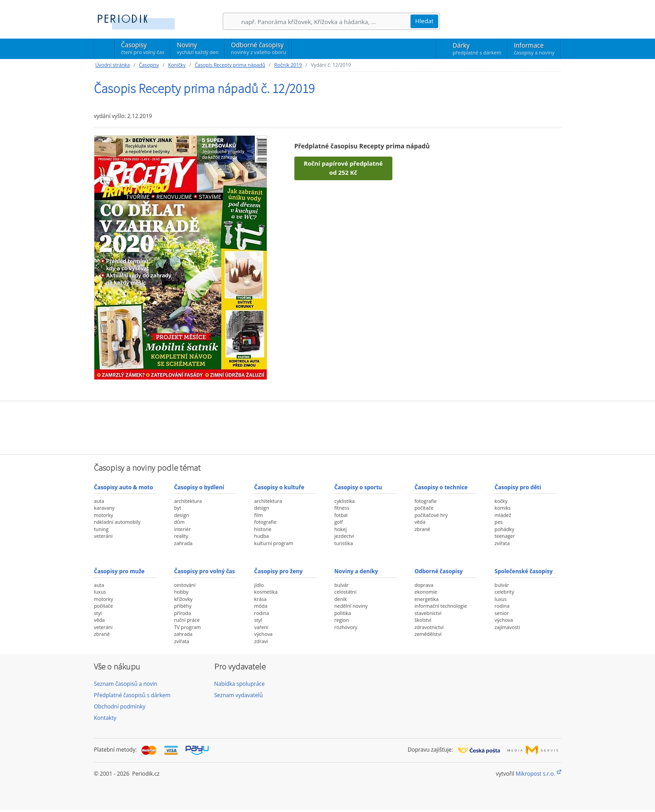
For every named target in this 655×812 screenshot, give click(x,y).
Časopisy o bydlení (199, 487)
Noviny (198, 48)
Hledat (424, 21)
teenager (505, 536)
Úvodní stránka (112, 65)
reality (181, 536)
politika (343, 613)
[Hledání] (326, 22)
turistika (344, 543)
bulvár (342, 585)
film (258, 515)
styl (98, 613)
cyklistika (345, 501)
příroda (183, 613)
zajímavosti (507, 627)
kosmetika (266, 592)
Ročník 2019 (288, 65)
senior (501, 613)
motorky (103, 515)
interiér (183, 529)
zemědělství (428, 634)
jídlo (259, 585)
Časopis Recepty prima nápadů (230, 65)
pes (499, 522)
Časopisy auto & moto (123, 487)
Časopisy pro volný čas (205, 571)
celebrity (504, 592)
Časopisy (143, 49)
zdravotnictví (429, 627)
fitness (342, 508)
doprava (424, 585)
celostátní (345, 592)
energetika (427, 599)
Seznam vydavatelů (238, 695)
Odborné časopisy (258, 48)
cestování (185, 585)
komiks (503, 508)
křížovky (183, 599)
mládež (503, 515)
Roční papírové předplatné (343, 168)
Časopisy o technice (441, 487)
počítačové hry (431, 515)
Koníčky (177, 65)
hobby (181, 592)
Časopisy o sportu (358, 487)
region (342, 620)
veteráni (103, 536)
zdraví (261, 641)
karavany (104, 508)
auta (99, 501)
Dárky (477, 49)
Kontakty (105, 718)
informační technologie (441, 606)
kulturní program (274, 543)
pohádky (504, 529)
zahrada (183, 543)
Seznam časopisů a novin (126, 684)
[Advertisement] (327, 427)
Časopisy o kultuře (279, 487)
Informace (534, 49)
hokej (341, 529)
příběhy (183, 606)
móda (261, 606)
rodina (262, 613)
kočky (501, 501)
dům (179, 522)
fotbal (341, 515)
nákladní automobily (117, 522)
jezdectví (344, 536)
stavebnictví (428, 613)
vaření (261, 627)
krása (260, 599)
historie (263, 529)
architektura (188, 501)
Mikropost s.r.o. (535, 774)
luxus (100, 592)
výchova (263, 634)
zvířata (502, 543)
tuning (101, 529)
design (182, 515)
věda (420, 522)
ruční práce (187, 620)
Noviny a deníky (356, 571)
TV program (188, 627)
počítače (424, 508)
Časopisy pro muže (119, 571)
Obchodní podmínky (120, 706)
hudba (261, 536)
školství (423, 620)
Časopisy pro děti (518, 487)
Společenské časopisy (523, 571)
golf (339, 522)
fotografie (265, 522)
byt (178, 508)
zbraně (423, 529)
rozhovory (346, 627)
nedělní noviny (351, 606)
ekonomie (426, 592)
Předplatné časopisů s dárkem (132, 695)
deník (341, 599)
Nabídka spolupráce (240, 684)
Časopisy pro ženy (278, 571)
